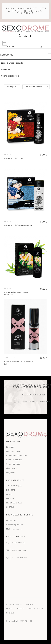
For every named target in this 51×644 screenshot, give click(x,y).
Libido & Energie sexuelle (12, 63)
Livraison (10, 447)
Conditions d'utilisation (17, 455)
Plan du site (11, 468)
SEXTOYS (10, 507)
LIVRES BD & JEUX (14, 503)
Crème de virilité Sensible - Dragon (18, 225)
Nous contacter (19, 550)
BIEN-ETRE (11, 490)
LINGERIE (10, 499)
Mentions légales (14, 451)
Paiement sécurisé (14, 460)
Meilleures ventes (14, 529)
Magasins (11, 472)
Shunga (8, 155)
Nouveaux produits (15, 525)
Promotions (11, 520)
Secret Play (10, 358)
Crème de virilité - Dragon (14, 158)
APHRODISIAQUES (14, 486)
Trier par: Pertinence (33, 87)
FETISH (9, 494)
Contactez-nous (13, 464)
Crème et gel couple (10, 76)
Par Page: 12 (12, 87)
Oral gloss (6, 69)
